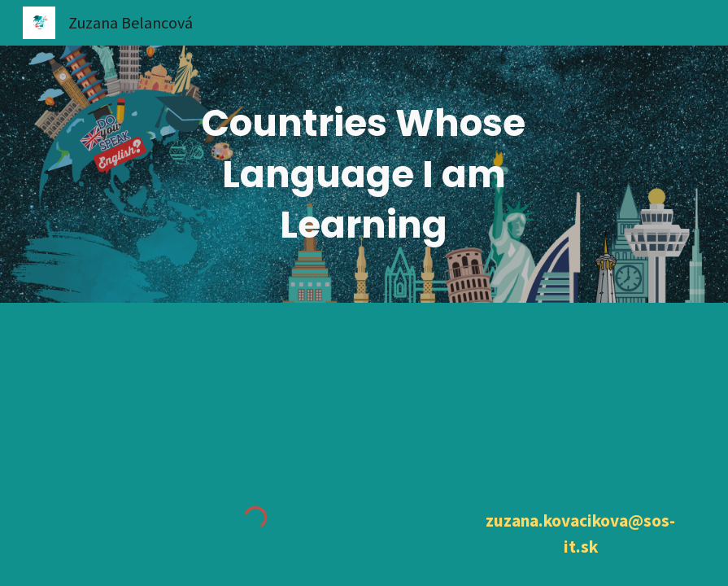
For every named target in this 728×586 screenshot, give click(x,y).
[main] (364, 174)
